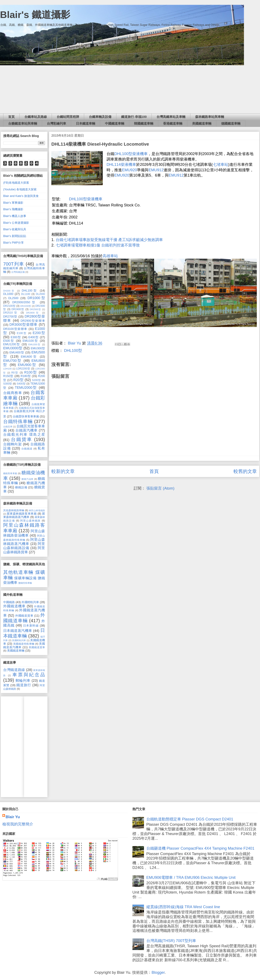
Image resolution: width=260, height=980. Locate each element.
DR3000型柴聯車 (24, 325)
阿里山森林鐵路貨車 (24, 550)
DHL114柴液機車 (121, 164)
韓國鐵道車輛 (144, 123)
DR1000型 (36, 298)
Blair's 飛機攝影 (13, 209)
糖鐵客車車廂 (10, 473)
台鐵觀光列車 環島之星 (24, 435)
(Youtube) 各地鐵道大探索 (20, 189)
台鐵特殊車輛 (18, 421)
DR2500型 (35, 309)
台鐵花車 (8, 427)
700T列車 (14, 264)
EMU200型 (35, 344)
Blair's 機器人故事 (15, 216)
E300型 (16, 337)
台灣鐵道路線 (14, 670)
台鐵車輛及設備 (100, 117)
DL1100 (26, 294)
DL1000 (8, 294)
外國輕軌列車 (30, 602)
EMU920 (129, 170)
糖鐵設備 (21, 487)
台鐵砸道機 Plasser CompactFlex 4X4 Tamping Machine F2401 (200, 848)
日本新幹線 (31, 626)
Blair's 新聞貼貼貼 (15, 236)
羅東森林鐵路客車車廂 (22, 514)
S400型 (21, 384)
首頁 (11, 117)
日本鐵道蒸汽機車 (18, 631)
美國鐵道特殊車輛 (24, 644)
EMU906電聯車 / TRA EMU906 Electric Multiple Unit (191, 877)
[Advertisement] (130, 89)
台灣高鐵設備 (18, 272)
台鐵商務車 (13, 393)
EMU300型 (38, 348)
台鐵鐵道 (27, 449)
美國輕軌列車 (19, 640)
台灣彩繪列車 (56, 123)
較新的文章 (63, 471)
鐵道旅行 (24, 685)
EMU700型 (13, 361)
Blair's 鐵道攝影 (35, 15)
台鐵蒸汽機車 (27, 430)
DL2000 (40, 294)
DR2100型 (9, 306)
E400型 (34, 337)
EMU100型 (30, 341)
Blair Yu (13, 817)
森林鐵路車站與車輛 (210, 117)
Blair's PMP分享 (13, 243)
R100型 (31, 372)
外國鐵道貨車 (24, 616)
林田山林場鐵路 (37, 510)
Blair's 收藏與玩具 (15, 229)
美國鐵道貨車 (37, 647)
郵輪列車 (23, 681)
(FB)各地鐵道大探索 (16, 183)
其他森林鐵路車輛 (14, 510)
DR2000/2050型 (25, 302)
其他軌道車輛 (18, 572)
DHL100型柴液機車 (131, 154)
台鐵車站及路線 (36, 117)
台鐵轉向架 (13, 444)
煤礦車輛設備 (25, 578)
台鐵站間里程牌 (68, 117)
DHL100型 (73, 350)
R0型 (15, 373)
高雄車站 (110, 256)
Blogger (158, 972)
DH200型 (9, 291)
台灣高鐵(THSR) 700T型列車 (171, 941)
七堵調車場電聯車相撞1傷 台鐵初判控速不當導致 (98, 245)
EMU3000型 (13, 348)
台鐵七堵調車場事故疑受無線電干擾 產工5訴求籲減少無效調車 (109, 240)
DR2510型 (11, 313)
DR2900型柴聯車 (33, 321)
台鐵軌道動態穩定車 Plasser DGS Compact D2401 (190, 819)
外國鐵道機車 (14, 606)
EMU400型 (17, 352)
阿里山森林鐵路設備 (24, 546)
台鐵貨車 (22, 439)
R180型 (26, 376)
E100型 (22, 333)
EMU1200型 (12, 344)
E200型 (39, 333)
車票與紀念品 (29, 675)
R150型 (8, 376)
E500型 (9, 341)
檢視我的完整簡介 (18, 824)
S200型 (36, 380)
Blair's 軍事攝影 (13, 203)
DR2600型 (33, 313)
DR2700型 (10, 317)
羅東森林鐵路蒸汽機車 (24, 515)
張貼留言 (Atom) (160, 488)
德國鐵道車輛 (231, 123)
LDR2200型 (23, 369)
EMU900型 (27, 365)
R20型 (18, 380)
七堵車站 (221, 164)
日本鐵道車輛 (86, 123)
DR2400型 (18, 309)
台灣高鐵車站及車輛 (171, 117)
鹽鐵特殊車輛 (25, 583)
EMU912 (156, 170)
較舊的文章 (245, 471)
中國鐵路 (9, 602)
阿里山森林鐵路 (30, 521)
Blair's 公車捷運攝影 (16, 223)
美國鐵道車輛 (202, 123)
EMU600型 (29, 357)
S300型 (8, 384)
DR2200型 (26, 306)
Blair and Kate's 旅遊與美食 (21, 196)
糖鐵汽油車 (27, 479)
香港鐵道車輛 (173, 123)
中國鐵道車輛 (115, 123)
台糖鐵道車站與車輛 (23, 123)
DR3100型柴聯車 (15, 329)
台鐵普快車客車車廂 (26, 416)
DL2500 (13, 298)
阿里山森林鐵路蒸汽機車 (24, 542)
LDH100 (7, 369)
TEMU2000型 (26, 388)
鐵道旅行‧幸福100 (134, 117)
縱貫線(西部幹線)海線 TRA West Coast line (183, 907)
